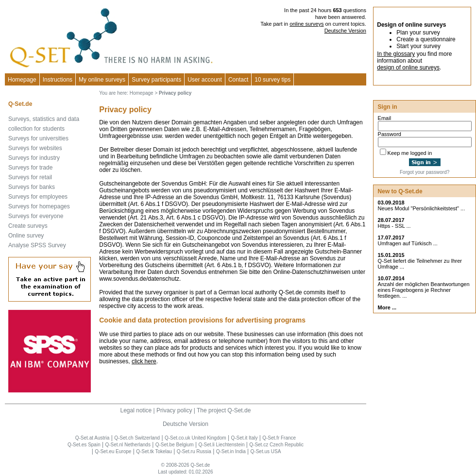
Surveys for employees (38, 197)
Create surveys (28, 226)
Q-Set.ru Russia (194, 451)
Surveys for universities (38, 138)
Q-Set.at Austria (93, 438)
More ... (387, 307)
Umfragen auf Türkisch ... (408, 243)
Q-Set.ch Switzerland (137, 438)
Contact (238, 80)
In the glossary (396, 54)
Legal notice (136, 410)
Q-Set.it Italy (244, 438)
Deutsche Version (345, 31)
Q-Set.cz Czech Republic (276, 445)
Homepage (22, 80)
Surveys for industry (34, 158)
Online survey (26, 236)
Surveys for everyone (36, 216)
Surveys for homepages (39, 206)
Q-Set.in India (231, 451)
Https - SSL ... (394, 226)
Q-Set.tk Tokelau (154, 451)
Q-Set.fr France (279, 438)
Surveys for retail (30, 177)
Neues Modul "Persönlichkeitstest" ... (422, 208)
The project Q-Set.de (224, 410)
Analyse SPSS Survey (37, 245)
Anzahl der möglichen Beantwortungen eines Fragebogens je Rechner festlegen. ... (424, 290)
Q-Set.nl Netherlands (128, 445)
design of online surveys (408, 68)
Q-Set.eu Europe (113, 451)
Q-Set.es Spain (84, 445)
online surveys (306, 24)
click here (144, 361)
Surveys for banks (32, 187)
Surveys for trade (30, 168)
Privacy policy (174, 410)
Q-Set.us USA (266, 451)
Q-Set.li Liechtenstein (221, 445)
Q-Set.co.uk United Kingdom (195, 438)
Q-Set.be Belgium (175, 445)
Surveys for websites (35, 148)
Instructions (58, 80)
